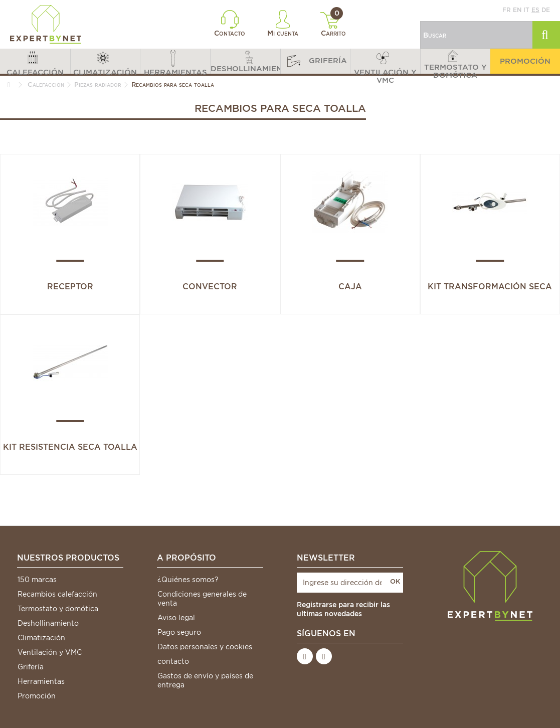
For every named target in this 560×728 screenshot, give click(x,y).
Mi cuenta (283, 24)
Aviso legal (176, 618)
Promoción (37, 696)
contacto (173, 661)
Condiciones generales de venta (202, 599)
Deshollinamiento (48, 623)
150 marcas (37, 580)
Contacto (230, 24)
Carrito (333, 25)
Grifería (31, 667)
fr (507, 10)
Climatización (41, 638)
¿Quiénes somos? (188, 580)
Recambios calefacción (57, 594)
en (517, 10)
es (535, 10)
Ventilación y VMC (50, 652)
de (546, 10)
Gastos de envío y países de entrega (205, 680)
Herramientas (41, 681)
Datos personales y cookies (205, 647)
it (526, 10)
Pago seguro (179, 632)
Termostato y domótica (58, 609)
